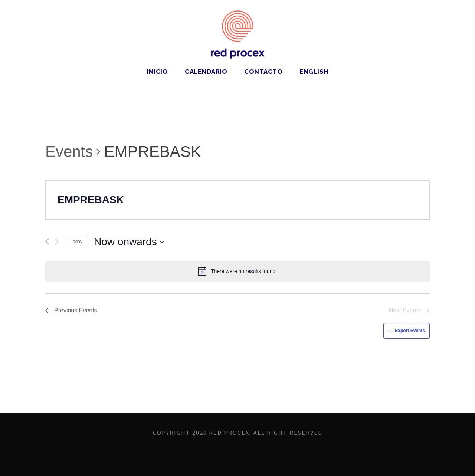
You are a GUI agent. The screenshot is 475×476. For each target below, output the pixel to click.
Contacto (263, 72)
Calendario (206, 72)
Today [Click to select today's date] (76, 242)
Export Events (410, 331)
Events (69, 152)
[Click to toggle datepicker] (129, 242)
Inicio (157, 72)
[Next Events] (57, 242)
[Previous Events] (47, 242)
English (314, 72)
